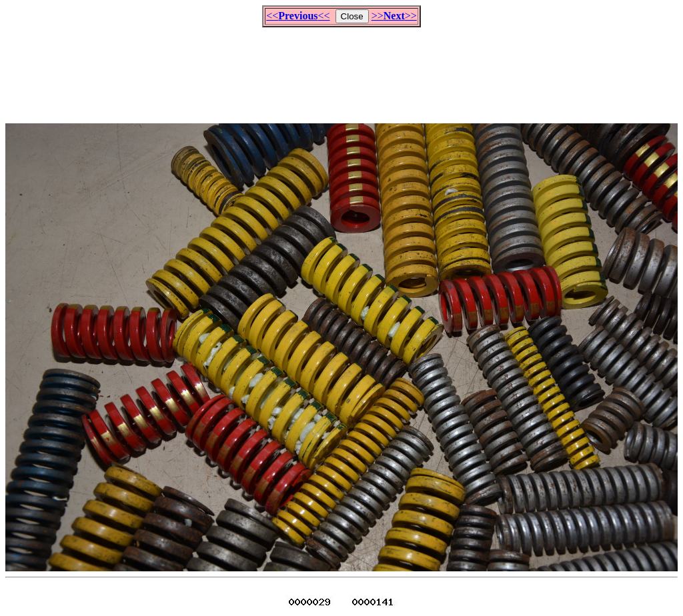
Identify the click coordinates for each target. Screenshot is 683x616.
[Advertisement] (341, 69)
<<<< (298, 16)
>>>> (394, 16)
